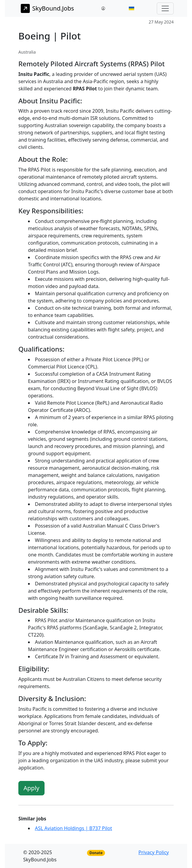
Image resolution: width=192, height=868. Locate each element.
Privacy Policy (154, 852)
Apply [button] (31, 788)
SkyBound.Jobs (47, 8)
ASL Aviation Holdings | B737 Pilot (73, 828)
